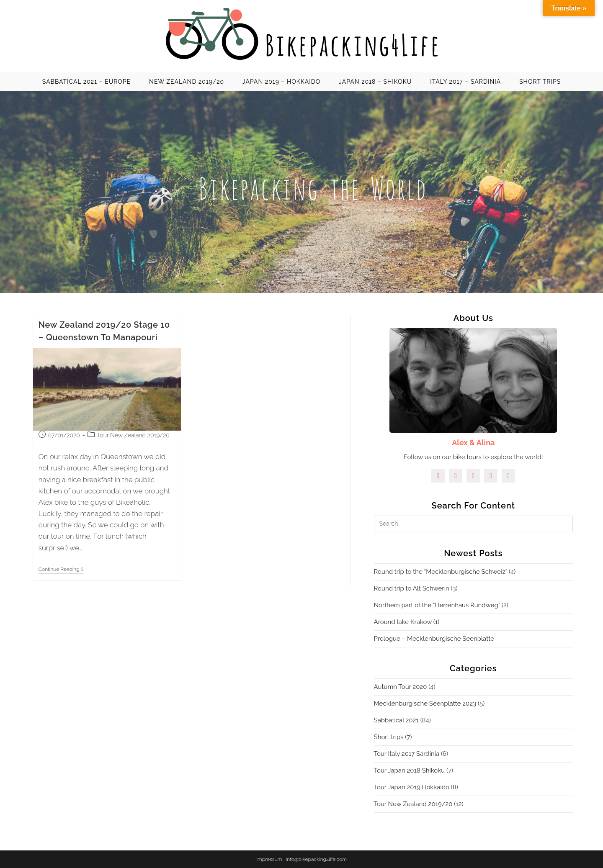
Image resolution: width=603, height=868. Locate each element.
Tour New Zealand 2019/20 (133, 435)
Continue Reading (61, 570)
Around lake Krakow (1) (407, 622)
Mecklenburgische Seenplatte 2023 (425, 704)
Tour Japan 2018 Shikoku (410, 770)
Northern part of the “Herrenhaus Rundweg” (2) (441, 605)
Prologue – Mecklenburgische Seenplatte (434, 639)
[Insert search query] (473, 524)
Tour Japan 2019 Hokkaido (412, 787)
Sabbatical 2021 (396, 720)
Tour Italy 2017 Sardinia (407, 754)
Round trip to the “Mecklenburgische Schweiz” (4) (445, 572)
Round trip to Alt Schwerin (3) (416, 588)
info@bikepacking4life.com (316, 859)
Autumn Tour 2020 (401, 687)
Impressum (269, 859)
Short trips (389, 737)
